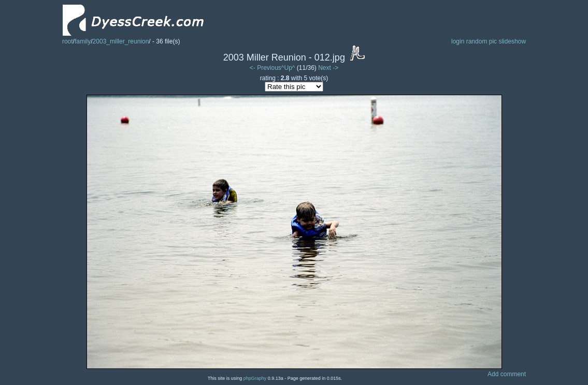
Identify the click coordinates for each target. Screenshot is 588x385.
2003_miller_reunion (121, 41)
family (83, 41)
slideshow (512, 41)
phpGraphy (255, 378)
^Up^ (288, 68)
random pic (482, 41)
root (68, 41)
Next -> (328, 68)
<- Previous (266, 68)
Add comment (507, 374)
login (458, 41)
